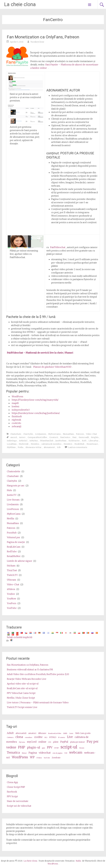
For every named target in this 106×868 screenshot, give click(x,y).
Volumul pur (14, 537)
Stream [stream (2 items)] (82, 748)
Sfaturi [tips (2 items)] (24, 753)
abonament (49, 447)
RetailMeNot (14, 556)
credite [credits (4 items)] (38, 737)
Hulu (9, 490)
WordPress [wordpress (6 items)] (20, 757)
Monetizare (92, 444)
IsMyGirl (23, 441)
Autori (22, 437)
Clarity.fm (28, 434)
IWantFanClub (47, 441)
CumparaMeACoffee (37, 437)
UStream (12, 580)
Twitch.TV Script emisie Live (22, 707)
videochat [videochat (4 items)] (45, 753)
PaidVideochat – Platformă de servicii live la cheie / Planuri (40, 353)
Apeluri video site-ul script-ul (23, 684)
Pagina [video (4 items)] (33, 753)
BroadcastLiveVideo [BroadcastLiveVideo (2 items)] (55, 733)
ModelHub (79, 444)
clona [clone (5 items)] (19, 737)
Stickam (11, 566)
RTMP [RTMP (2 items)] (57, 748)
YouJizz (11, 594)
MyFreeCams (54, 434)
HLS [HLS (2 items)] (46, 737)
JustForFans (61, 441)
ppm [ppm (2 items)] (43, 748)
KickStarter (74, 441)
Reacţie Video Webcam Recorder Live (27, 679)
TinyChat (12, 570)
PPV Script (12, 796)
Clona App (12, 782)
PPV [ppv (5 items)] (50, 747)
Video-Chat (91, 434)
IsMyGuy (34, 441)
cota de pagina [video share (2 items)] (57, 753)
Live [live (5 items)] (70, 737)
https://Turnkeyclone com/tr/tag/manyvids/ (35, 400)
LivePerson (13, 509)
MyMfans (11, 447)
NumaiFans (68, 434)
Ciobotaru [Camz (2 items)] (10, 737)
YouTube (12, 608)
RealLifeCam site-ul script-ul (22, 688)
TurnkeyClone (37, 42)
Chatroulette (14, 471)
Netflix (11, 519)
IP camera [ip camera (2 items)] (62, 737)
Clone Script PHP (16, 787)
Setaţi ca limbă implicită (20, 637)
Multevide (24, 444)
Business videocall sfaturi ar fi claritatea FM (30, 669)
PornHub (12, 533)
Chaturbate (16, 434)
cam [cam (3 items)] (65, 733)
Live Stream (13, 500)
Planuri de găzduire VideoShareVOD (52, 367)
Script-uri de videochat (19, 806)
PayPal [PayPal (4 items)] (64, 742)
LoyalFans (12, 444)
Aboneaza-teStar (33, 447)
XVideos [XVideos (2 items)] (39, 758)
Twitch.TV (12, 575)
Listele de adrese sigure (20, 561)
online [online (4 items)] (42, 742)
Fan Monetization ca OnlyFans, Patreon (43, 37)
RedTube (12, 551)
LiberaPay (93, 441)
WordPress (17, 396)
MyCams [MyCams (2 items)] (22, 742)
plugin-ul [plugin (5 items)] (34, 747)
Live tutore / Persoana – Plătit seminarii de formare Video (38, 702)
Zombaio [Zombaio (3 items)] (56, 758)
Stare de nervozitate (18, 801)
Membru (35, 444)
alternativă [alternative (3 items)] (21, 733)
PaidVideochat (58, 247)
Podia (20, 447)
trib (59, 447)
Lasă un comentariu (78, 447)
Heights (95, 437)
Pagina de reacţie (16, 542)
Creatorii (54, 437)
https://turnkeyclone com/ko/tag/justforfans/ (36, 413)
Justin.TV (12, 495)
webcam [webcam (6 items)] (76, 752)
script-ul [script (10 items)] (69, 747)
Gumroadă (84, 437)
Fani (74, 437)
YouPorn (12, 603)
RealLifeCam (14, 547)
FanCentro (65, 437)
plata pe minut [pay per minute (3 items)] (77, 742)
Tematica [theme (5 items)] (13, 753)
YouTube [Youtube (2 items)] (47, 758)
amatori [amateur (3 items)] (32, 733)
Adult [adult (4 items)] (10, 733)
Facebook (12, 792)
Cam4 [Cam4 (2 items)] (71, 733)
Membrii (68, 444)
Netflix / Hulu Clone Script (21, 698)
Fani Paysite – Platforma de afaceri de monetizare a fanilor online (64, 66)
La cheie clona (20, 4)
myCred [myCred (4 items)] (32, 742)
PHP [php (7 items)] (22, 747)
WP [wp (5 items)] (32, 757)
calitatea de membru (51, 444)
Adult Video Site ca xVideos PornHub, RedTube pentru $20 (38, 674)
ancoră (14, 437)
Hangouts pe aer (16, 486)
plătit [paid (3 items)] (56, 742)
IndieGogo (12, 441)
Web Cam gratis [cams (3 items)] (83, 733)
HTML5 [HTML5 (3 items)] (53, 737)
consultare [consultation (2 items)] (29, 737)
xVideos (11, 589)
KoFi (84, 441)
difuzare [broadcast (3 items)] (42, 733)
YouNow (11, 599)
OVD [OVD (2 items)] (50, 742)
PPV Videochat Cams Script (21, 693)
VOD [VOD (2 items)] (66, 753)
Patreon (80, 434)
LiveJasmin (41, 434)
